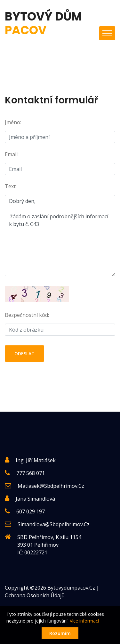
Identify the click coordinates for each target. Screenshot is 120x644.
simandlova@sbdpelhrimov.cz (54, 524)
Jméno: (13, 122)
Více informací (84, 621)
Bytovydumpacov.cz (71, 588)
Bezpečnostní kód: (27, 315)
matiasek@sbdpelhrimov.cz (51, 486)
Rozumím (60, 633)
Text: (11, 186)
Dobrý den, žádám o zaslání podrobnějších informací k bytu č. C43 (60, 236)
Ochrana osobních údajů (35, 595)
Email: (12, 154)
